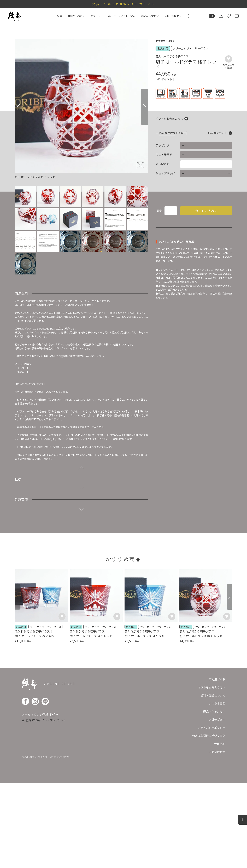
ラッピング (162, 145)
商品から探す (150, 16)
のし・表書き (164, 155)
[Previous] (18, 107)
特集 (60, 16)
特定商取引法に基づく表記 (209, 736)
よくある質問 (217, 703)
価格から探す (173, 16)
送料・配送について (213, 695)
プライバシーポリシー (211, 728)
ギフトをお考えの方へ (169, 119)
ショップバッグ (165, 173)
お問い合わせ (217, 752)
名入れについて (218, 133)
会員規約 (220, 744)
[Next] (145, 107)
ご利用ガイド (217, 679)
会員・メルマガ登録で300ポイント (123, 4)
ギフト (96, 16)
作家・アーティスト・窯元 (121, 16)
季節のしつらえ (76, 16)
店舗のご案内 (217, 720)
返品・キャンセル (214, 711)
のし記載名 (162, 164)
